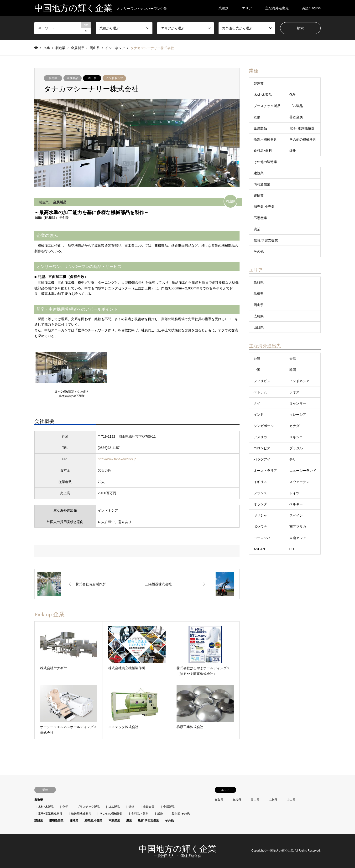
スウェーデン (299, 482)
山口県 (259, 327)
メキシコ (296, 437)
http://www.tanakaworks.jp (117, 459)
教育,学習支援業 (266, 240)
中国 (257, 370)
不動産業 (260, 218)
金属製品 (73, 78)
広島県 (259, 316)
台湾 (257, 359)
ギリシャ (260, 515)
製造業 (53, 78)
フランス (260, 493)
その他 (259, 252)
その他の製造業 (265, 162)
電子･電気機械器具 (50, 814)
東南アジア (298, 538)
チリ (293, 459)
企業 (47, 48)
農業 (257, 229)
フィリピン (262, 381)
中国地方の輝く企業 (177, 849)
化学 (293, 95)
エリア (247, 8)
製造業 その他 (180, 814)
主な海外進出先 (277, 8)
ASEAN (259, 549)
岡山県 (92, 78)
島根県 (259, 294)
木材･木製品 (263, 95)
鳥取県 (259, 282)
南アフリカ (298, 527)
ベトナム (260, 392)
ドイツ (294, 493)
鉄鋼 (257, 117)
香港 (293, 359)
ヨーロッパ (262, 538)
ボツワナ (260, 527)
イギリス (260, 482)
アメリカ (260, 437)
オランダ (260, 504)
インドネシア (114, 78)
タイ (257, 403)
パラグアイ (262, 459)
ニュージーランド (303, 471)
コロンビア (262, 448)
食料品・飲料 (140, 814)
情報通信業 (262, 184)
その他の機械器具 (303, 139)
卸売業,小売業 (264, 207)
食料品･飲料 (263, 151)
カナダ (294, 426)
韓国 (293, 370)
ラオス (294, 392)
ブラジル (296, 448)
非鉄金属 (296, 117)
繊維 (293, 151)
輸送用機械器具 (265, 139)
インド (259, 415)
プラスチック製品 (267, 106)
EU (292, 549)
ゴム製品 (296, 106)
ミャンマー (298, 403)
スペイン (296, 515)
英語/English (311, 8)
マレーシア (298, 415)
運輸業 (259, 195)
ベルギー (296, 504)
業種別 (224, 8)
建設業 (259, 173)
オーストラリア (265, 471)
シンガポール (264, 426)
